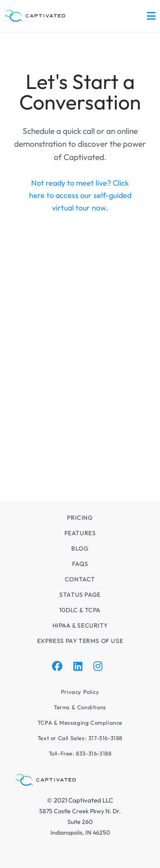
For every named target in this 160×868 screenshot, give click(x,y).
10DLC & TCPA (80, 610)
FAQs (80, 564)
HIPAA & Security (80, 625)
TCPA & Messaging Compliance (80, 723)
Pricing (80, 518)
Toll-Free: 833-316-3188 (80, 753)
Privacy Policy (80, 692)
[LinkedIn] (78, 666)
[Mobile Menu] (151, 16)
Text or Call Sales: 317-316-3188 (80, 738)
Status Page (80, 595)
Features (80, 533)
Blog (80, 548)
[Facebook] (57, 666)
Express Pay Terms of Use (80, 641)
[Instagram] (98, 666)
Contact (80, 579)
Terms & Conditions (80, 707)
